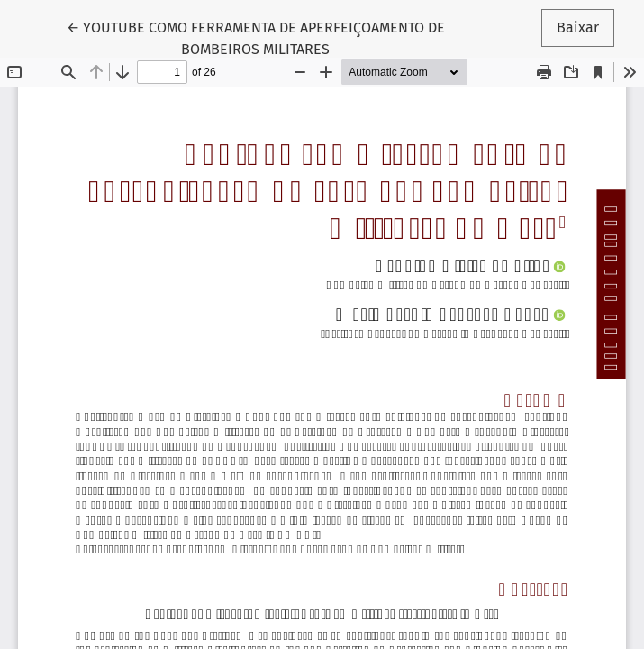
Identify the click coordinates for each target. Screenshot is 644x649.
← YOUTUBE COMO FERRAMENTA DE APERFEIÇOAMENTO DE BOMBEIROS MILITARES (256, 37)
